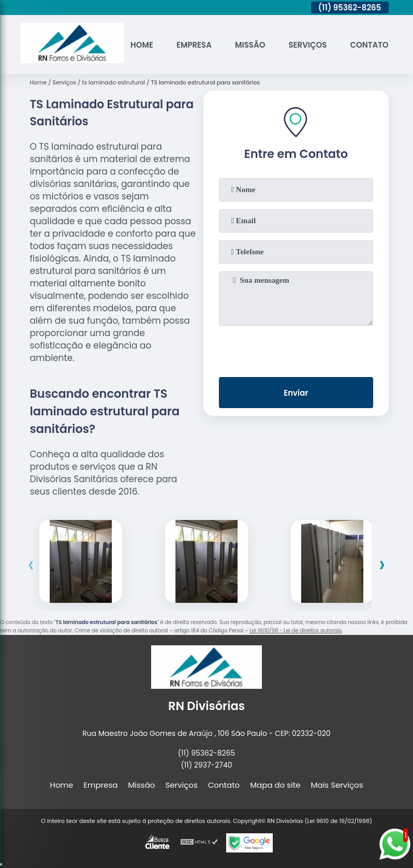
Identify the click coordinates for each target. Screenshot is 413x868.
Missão (250, 45)
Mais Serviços (337, 785)
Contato (369, 45)
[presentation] (296, 349)
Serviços (307, 45)
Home (142, 45)
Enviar (296, 393)
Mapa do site (275, 785)
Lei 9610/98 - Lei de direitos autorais (296, 631)
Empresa (194, 45)
